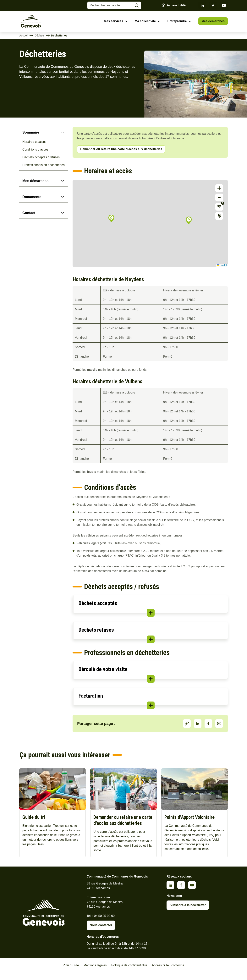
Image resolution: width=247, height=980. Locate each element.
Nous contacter (101, 933)
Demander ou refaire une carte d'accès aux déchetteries (121, 149)
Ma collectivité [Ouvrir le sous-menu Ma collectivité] (145, 21)
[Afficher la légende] (219, 216)
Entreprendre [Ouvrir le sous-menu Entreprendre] (177, 21)
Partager (187, 724)
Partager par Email (219, 724)
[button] (111, 218)
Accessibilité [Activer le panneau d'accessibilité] (176, 5)
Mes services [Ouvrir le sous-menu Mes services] (113, 21)
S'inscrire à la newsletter (188, 913)
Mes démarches (213, 21)
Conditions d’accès (35, 149)
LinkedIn (198, 724)
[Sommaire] (44, 132)
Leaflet (222, 265)
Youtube (224, 5)
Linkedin (202, 5)
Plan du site (71, 973)
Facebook (213, 5)
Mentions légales (95, 973)
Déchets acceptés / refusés (41, 157)
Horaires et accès (34, 142)
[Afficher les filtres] (219, 207)
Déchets (39, 36)
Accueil (24, 36)
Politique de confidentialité (129, 973)
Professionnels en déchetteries (44, 165)
